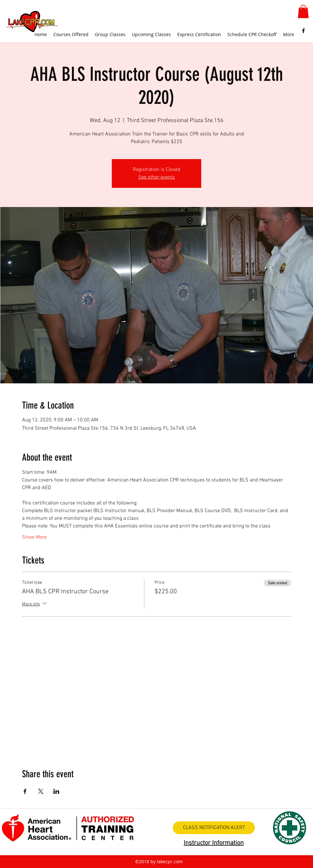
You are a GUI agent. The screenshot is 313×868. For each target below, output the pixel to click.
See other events (157, 177)
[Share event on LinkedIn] (56, 791)
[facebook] (303, 31)
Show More (34, 537)
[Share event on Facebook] (25, 791)
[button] (303, 12)
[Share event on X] (41, 791)
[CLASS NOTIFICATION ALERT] (214, 828)
